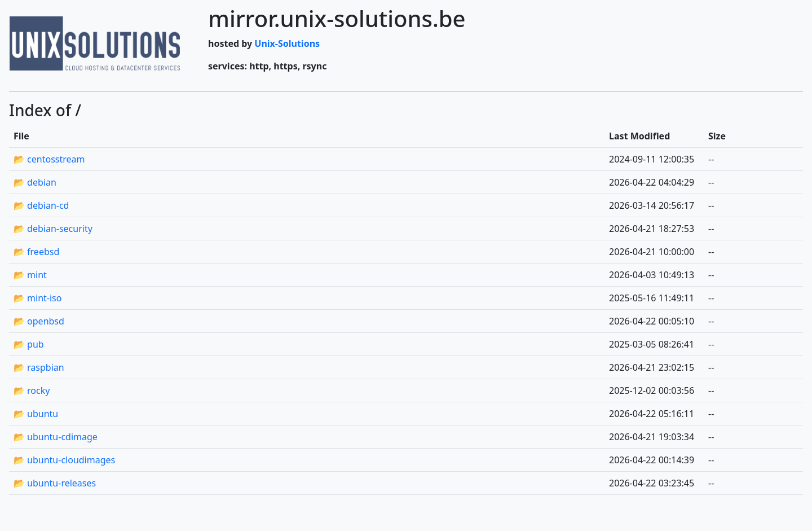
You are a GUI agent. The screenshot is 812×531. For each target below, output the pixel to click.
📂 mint (30, 275)
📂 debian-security (53, 229)
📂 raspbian (39, 367)
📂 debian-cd (41, 205)
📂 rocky (32, 390)
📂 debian (35, 182)
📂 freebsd (36, 252)
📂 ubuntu (36, 414)
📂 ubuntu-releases (55, 483)
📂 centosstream (49, 159)
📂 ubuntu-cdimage (56, 437)
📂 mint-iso (37, 298)
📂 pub (29, 344)
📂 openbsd (39, 321)
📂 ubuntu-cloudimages (64, 460)
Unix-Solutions (287, 43)
